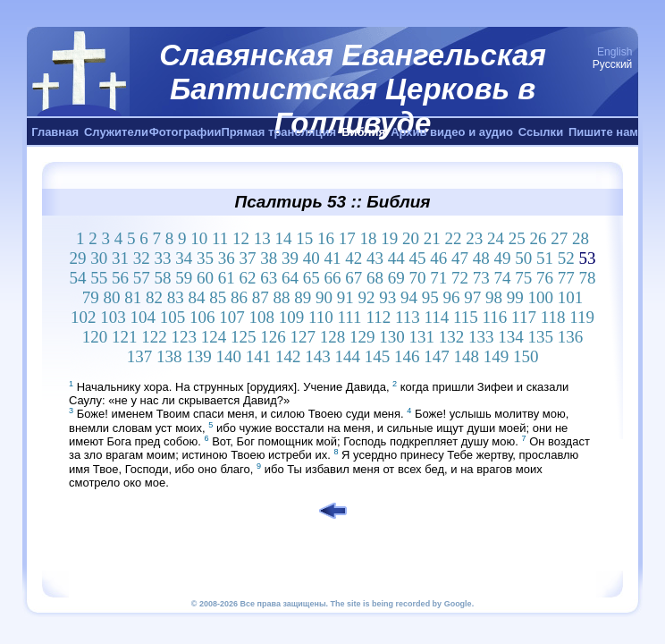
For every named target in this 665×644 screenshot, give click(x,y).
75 (523, 278)
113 (408, 317)
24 (496, 238)
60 (205, 278)
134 (511, 337)
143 (318, 356)
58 (163, 278)
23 (474, 238)
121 (125, 337)
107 (232, 317)
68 (375, 278)
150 (526, 356)
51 (545, 258)
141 (259, 356)
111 (350, 317)
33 (163, 258)
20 (411, 238)
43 (375, 258)
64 (290, 278)
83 (176, 297)
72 (460, 278)
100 (541, 297)
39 (290, 258)
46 (438, 258)
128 (333, 337)
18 (369, 238)
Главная (55, 132)
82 (154, 297)
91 (345, 297)
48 (481, 258)
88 (282, 297)
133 (481, 337)
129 (362, 337)
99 (515, 297)
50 (523, 258)
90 (324, 297)
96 (452, 297)
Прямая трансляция (278, 132)
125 (244, 337)
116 (495, 317)
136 (571, 337)
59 (184, 278)
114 (436, 317)
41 (333, 258)
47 (460, 258)
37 (248, 258)
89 (303, 297)
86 (239, 297)
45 (418, 258)
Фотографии (185, 132)
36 (227, 258)
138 (169, 356)
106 (202, 317)
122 (154, 337)
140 (228, 356)
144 (347, 356)
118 (553, 317)
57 (142, 278)
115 (466, 317)
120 (95, 337)
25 (517, 238)
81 (133, 297)
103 (113, 317)
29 (78, 258)
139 (199, 356)
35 (205, 258)
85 (218, 297)
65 (311, 278)
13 (262, 238)
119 (582, 317)
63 (269, 278)
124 (214, 337)
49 (503, 258)
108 (261, 317)
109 (292, 317)
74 (503, 278)
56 (120, 278)
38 (269, 258)
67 (354, 278)
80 (112, 297)
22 (454, 238)
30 (99, 258)
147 (437, 356)
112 (378, 317)
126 (273, 337)
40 (311, 258)
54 (78, 278)
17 (347, 238)
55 (99, 278)
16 (326, 238)
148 (466, 356)
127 (303, 337)
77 (566, 278)
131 (422, 337)
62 (248, 278)
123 (185, 337)
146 (407, 356)
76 (545, 278)
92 (367, 297)
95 (430, 297)
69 (396, 278)
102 (84, 317)
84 (197, 297)
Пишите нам (603, 132)
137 (140, 356)
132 (452, 337)
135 (541, 337)
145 (378, 356)
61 (227, 278)
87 (261, 297)
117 (524, 317)
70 (418, 278)
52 (566, 258)
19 (389, 238)
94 (409, 297)
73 (481, 278)
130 (392, 337)
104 (143, 317)
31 (120, 258)
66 (333, 278)
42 (354, 258)
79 (91, 297)
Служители (116, 132)
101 (571, 297)
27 (559, 238)
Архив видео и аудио (452, 132)
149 (497, 356)
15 (304, 238)
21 (432, 238)
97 (472, 297)
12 (241, 238)
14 (284, 238)
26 (539, 238)
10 (199, 238)
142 (288, 356)
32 (142, 258)
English (614, 52)
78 (588, 278)
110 (321, 317)
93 (387, 297)
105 (173, 317)
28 (581, 238)
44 (396, 258)
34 (184, 258)
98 (494, 297)
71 (438, 278)
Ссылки (541, 132)
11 (220, 238)
